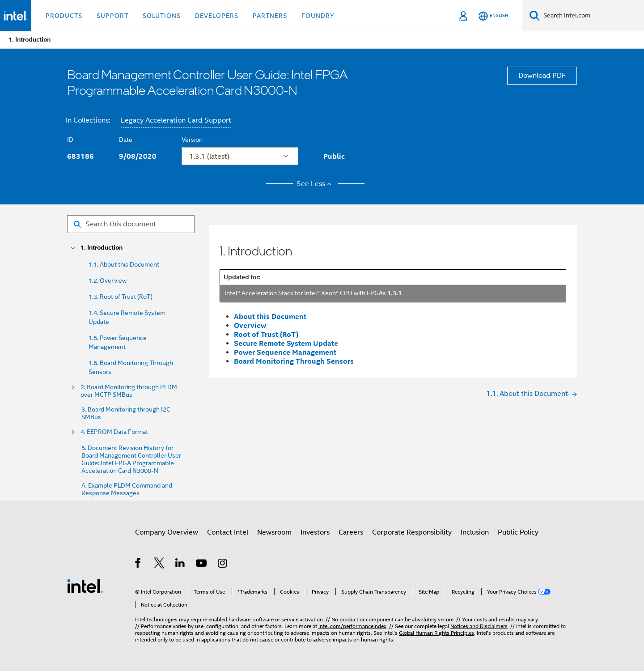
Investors (315, 532)
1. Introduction (102, 248)
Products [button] (64, 16)
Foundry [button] (318, 16)
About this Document (270, 316)
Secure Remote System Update (286, 343)
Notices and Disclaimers (479, 626)
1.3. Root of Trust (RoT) (121, 297)
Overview (250, 325)
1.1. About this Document (124, 264)
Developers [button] (217, 16)
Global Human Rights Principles (436, 633)
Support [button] (112, 16)
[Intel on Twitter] (159, 565)
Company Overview (167, 532)
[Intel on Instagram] (223, 565)
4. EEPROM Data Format (114, 432)
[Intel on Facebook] (138, 565)
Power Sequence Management (285, 352)
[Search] (535, 15)
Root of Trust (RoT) (266, 334)
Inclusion (475, 532)
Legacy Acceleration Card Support (176, 120)
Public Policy (518, 532)
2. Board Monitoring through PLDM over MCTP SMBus (129, 391)
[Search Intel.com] (592, 16)
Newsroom (274, 532)
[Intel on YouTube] (202, 565)
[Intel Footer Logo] (85, 586)
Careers (351, 532)
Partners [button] (270, 16)
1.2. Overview (108, 280)
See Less (316, 184)
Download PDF (542, 76)
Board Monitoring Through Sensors (294, 361)
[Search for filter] (131, 224)
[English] (493, 16)
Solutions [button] (162, 16)
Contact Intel (228, 532)
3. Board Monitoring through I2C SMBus (126, 413)
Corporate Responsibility (412, 532)
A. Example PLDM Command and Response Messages (127, 489)
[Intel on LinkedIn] (180, 565)
